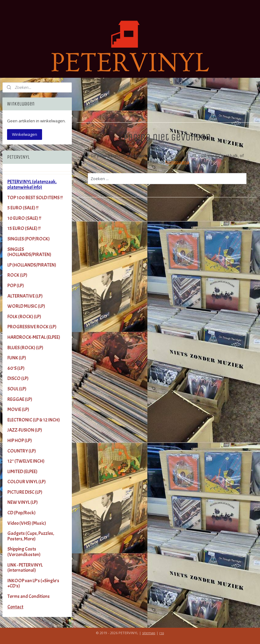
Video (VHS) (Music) (27, 523)
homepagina (177, 162)
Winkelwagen (25, 134)
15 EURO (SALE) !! (24, 228)
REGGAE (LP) (20, 399)
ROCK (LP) (17, 275)
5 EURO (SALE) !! (23, 208)
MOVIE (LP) (18, 409)
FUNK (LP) (17, 358)
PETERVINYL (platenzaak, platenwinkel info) (32, 184)
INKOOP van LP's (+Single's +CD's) (33, 583)
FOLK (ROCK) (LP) (24, 317)
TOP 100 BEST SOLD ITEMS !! (35, 198)
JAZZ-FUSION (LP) (25, 430)
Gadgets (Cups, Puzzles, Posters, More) (31, 536)
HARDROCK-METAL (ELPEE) (34, 337)
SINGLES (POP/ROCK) (29, 239)
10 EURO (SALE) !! (24, 218)
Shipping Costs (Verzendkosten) (24, 552)
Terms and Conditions (29, 596)
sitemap (149, 633)
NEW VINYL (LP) (23, 502)
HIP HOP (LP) (20, 441)
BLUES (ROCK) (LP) (25, 348)
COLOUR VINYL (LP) (27, 482)
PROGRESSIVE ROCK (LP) (32, 327)
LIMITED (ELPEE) (22, 472)
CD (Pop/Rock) (21, 513)
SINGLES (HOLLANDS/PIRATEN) (29, 252)
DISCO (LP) (18, 378)
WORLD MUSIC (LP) (26, 306)
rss (162, 633)
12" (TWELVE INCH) (26, 461)
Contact (15, 607)
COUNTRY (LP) (22, 451)
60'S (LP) (16, 368)
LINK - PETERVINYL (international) (25, 568)
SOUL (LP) (17, 389)
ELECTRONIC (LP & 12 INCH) (34, 420)
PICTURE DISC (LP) (25, 492)
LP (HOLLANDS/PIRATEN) (32, 265)
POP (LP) (16, 286)
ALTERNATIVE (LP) (25, 296)
